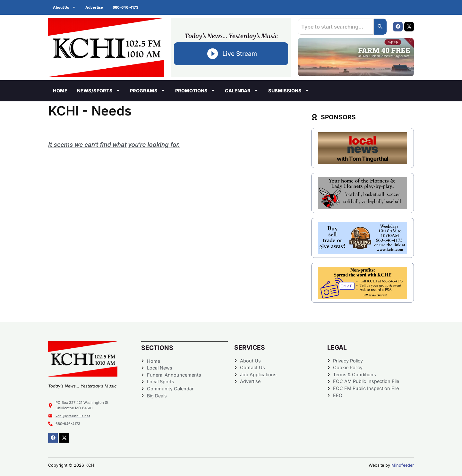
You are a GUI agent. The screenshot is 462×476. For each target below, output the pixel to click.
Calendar (242, 90)
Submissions (289, 90)
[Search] (380, 27)
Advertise (94, 7)
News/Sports (99, 90)
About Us (64, 7)
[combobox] (336, 27)
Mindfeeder (403, 465)
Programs (148, 90)
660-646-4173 (125, 7)
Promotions (195, 90)
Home (60, 91)
